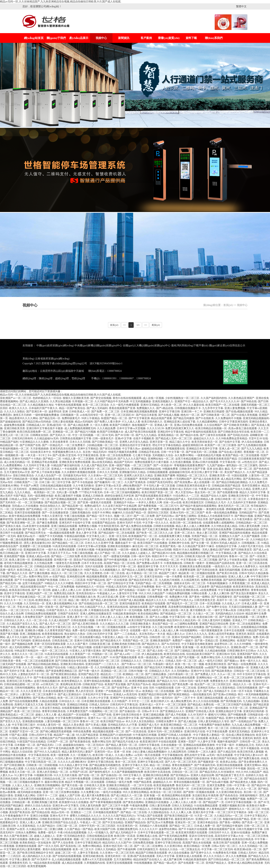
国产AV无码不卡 (41, 859)
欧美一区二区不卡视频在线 (244, 748)
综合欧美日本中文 (41, 452)
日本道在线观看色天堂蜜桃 (58, 691)
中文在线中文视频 (10, 617)
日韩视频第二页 (251, 543)
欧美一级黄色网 (60, 755)
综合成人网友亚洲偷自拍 (240, 735)
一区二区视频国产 (127, 479)
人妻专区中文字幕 (127, 593)
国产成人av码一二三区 (127, 654)
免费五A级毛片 (152, 610)
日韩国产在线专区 (68, 614)
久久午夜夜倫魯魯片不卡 (14, 816)
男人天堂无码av (184, 492)
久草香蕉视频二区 (240, 583)
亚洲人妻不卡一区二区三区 (83, 617)
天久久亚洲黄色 (93, 573)
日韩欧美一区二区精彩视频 (42, 765)
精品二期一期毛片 (79, 600)
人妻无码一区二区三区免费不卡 (38, 694)
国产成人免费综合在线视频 (136, 526)
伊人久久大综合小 (214, 856)
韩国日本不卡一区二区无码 (167, 556)
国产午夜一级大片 (89, 671)
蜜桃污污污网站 (217, 715)
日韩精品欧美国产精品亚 (226, 486)
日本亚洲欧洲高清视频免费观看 (139, 412)
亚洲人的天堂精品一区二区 (52, 772)
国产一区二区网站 (42, 647)
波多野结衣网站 (168, 829)
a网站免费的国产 (132, 486)
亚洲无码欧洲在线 (93, 856)
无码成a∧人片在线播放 (25, 506)
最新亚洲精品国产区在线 (73, 519)
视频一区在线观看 (174, 728)
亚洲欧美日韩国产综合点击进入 (60, 822)
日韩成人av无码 (18, 499)
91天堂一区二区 (239, 708)
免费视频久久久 (146, 408)
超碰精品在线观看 (152, 449)
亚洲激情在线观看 (26, 846)
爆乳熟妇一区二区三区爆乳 (242, 465)
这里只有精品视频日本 (188, 459)
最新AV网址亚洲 (54, 782)
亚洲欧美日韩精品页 (118, 785)
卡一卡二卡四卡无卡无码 (104, 519)
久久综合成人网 (78, 610)
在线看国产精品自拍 (104, 523)
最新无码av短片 (26, 536)
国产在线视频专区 (222, 597)
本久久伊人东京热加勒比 (140, 721)
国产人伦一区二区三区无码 (181, 762)
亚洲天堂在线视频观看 (28, 513)
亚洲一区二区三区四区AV (120, 415)
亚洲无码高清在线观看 (63, 449)
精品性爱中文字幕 (128, 718)
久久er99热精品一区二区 (165, 560)
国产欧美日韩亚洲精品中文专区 (35, 853)
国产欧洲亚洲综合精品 (64, 674)
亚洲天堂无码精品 (239, 732)
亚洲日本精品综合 (208, 822)
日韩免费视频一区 (157, 597)
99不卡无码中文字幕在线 (251, 674)
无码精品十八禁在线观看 (154, 826)
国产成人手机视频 (176, 715)
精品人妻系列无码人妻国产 (77, 752)
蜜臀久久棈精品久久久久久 (86, 816)
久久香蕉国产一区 (80, 654)
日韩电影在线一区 (258, 715)
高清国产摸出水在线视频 (197, 843)
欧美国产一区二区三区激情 (220, 445)
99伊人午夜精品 (91, 418)
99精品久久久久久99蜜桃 (59, 583)
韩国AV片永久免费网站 (187, 550)
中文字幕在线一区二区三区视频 (199, 560)
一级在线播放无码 (201, 694)
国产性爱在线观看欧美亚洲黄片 (153, 496)
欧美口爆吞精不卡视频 (68, 496)
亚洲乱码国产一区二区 (39, 593)
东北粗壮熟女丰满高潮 (205, 795)
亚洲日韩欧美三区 (89, 809)
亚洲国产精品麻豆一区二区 (97, 489)
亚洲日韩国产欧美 (55, 705)
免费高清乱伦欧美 (64, 593)
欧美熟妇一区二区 (45, 492)
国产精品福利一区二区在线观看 (117, 533)
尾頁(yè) (156, 325)
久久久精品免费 (106, 428)
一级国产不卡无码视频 (50, 536)
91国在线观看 (239, 476)
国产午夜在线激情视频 (47, 678)
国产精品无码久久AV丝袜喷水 (217, 772)
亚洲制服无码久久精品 (132, 472)
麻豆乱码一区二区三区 (145, 546)
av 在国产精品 (57, 577)
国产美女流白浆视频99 (244, 593)
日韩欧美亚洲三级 (100, 644)
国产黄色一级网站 (199, 597)
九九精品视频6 (251, 701)
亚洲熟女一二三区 (81, 812)
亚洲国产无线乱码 (106, 459)
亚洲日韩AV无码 (226, 654)
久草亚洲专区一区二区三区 (94, 469)
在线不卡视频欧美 (144, 438)
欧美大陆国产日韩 (105, 829)
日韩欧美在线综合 (50, 819)
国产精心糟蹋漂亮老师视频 (56, 732)
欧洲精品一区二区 (133, 674)
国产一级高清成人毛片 (189, 691)
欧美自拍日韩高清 (243, 839)
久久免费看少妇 (90, 792)
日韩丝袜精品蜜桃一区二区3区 (22, 684)
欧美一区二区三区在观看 (72, 698)
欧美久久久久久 (18, 408)
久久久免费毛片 (258, 482)
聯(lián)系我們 (214, 38)
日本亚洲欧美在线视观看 (96, 701)
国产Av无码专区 (171, 644)
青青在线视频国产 (182, 765)
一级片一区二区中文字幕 (49, 657)
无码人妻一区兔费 (67, 492)
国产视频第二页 (189, 708)
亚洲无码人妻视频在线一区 (177, 839)
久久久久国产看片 (77, 644)
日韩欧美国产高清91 (112, 678)
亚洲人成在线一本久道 (175, 610)
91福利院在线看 (165, 688)
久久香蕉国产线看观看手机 (158, 819)
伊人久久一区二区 (246, 789)
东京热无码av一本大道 (152, 634)
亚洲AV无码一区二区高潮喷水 (100, 590)
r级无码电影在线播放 (29, 792)
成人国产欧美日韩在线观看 (140, 432)
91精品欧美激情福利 (125, 614)
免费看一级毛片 (47, 833)
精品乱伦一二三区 (111, 674)
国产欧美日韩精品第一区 (179, 816)
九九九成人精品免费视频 (246, 725)
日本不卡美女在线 (92, 563)
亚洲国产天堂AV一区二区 (24, 732)
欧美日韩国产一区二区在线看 (223, 405)
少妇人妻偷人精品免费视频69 (149, 752)
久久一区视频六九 (81, 755)
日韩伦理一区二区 (160, 637)
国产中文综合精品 (113, 822)
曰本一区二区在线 (114, 573)
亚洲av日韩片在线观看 (205, 462)
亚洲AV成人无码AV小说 (183, 489)
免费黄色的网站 (253, 657)
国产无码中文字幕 (14, 671)
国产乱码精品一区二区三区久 (223, 627)
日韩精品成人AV (36, 425)
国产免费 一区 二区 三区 (105, 412)
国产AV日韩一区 (124, 435)
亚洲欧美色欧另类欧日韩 (126, 644)
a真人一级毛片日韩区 (211, 661)
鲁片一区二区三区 (218, 728)
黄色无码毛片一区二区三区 (234, 506)
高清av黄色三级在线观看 (243, 428)
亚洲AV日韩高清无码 (86, 641)
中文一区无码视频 (83, 435)
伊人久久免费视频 (236, 856)
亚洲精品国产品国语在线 (220, 563)
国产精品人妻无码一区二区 (121, 745)
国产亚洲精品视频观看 (64, 499)
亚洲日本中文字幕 (35, 553)
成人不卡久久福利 (17, 637)
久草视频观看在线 (174, 449)
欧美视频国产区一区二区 (143, 536)
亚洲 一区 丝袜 (123, 752)
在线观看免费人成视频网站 (219, 523)
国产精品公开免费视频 (141, 587)
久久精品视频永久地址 (41, 405)
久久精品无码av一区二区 (228, 816)
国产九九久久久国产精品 (132, 459)
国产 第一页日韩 (41, 590)
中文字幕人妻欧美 (20, 859)
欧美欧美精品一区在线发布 (35, 843)
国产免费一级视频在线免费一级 (167, 509)
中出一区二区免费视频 (61, 587)
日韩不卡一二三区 (47, 795)
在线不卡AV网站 (101, 513)
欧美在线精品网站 (148, 614)
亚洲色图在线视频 (33, 721)
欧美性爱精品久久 (72, 681)
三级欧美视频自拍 (80, 513)
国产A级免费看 (158, 607)
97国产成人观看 (18, 735)
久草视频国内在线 (94, 863)
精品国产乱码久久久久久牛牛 (73, 799)
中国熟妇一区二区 (102, 654)
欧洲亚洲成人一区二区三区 (51, 600)
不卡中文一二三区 (139, 701)
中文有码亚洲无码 (109, 526)
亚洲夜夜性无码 (18, 863)
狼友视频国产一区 (142, 425)
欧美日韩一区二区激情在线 (186, 523)
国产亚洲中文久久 (201, 853)
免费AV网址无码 (38, 577)
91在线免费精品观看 (206, 806)
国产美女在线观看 (198, 738)
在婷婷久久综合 (255, 775)
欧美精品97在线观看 (154, 604)
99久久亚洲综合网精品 (136, 792)
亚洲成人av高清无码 (125, 694)
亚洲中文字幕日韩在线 (101, 762)
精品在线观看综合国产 (34, 587)
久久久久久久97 (148, 829)
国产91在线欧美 (205, 418)
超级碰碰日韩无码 (180, 472)
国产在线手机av (121, 688)
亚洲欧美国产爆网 (165, 476)
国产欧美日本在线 (227, 573)
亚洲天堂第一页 (159, 442)
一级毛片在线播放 (111, 792)
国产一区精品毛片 (52, 445)
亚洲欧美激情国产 (160, 641)
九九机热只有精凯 (169, 580)
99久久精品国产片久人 (93, 607)
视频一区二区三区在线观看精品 (92, 839)
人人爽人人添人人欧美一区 (186, 802)
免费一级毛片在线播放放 (87, 630)
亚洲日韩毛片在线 (195, 732)
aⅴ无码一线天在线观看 (148, 755)
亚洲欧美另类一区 (220, 476)
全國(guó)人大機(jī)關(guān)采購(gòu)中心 (147, 345)
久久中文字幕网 (172, 647)
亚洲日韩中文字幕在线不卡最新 (45, 428)
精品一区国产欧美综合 (72, 408)
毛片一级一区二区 (242, 469)
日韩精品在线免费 (45, 566)
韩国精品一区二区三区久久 (192, 476)
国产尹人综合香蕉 (63, 843)
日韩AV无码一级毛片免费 (194, 681)
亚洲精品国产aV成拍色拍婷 (115, 735)
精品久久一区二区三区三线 (67, 573)
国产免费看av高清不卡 (150, 563)
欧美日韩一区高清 (125, 836)
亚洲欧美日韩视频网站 (47, 785)
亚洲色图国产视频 (14, 556)
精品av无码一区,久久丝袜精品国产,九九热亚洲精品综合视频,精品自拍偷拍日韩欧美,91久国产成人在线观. (61, 2)
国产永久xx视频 (159, 617)
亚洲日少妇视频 (39, 816)
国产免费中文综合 (217, 607)
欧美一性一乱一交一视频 (190, 664)
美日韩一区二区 (253, 792)
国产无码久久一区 (60, 435)
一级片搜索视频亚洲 (211, 630)
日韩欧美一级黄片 (194, 563)
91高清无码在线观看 (64, 546)
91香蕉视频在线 (173, 563)
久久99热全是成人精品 (224, 526)
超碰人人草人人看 (46, 715)
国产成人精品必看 (70, 688)
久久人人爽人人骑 (181, 812)
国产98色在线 (249, 401)
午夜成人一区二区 (91, 822)
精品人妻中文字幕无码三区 (55, 627)
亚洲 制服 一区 (191, 647)
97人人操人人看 (131, 422)
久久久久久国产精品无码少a (119, 816)
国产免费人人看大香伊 (107, 422)
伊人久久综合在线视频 (206, 701)
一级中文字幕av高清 (224, 610)
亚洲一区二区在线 (224, 789)
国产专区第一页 (31, 529)
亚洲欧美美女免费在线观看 (75, 462)
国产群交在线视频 (101, 398)
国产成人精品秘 (187, 721)
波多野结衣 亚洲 (58, 412)
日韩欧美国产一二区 (26, 482)
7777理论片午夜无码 (91, 492)
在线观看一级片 (139, 630)
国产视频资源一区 (208, 762)
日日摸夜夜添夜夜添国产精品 (220, 459)
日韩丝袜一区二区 (213, 637)
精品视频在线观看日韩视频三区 (196, 553)
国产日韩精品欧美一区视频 (22, 479)
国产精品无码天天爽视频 (159, 668)
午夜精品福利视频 (75, 536)
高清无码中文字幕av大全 (229, 836)
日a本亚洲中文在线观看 (36, 526)
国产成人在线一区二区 (160, 651)
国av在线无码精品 (102, 462)
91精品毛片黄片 (152, 647)
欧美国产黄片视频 (111, 809)
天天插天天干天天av (59, 553)
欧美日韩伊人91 (160, 701)
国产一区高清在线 (136, 732)
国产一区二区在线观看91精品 (84, 637)
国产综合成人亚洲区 (230, 452)
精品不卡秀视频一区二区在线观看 (85, 782)
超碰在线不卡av (195, 748)
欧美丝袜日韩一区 (207, 617)
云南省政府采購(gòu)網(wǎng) (52, 359)
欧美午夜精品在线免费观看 (25, 516)
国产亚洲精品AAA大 (172, 711)
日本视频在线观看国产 (106, 812)
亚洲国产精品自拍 (135, 822)
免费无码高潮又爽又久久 (180, 428)
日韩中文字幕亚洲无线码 (233, 422)
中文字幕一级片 (225, 745)
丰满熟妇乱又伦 (245, 745)
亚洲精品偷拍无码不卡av (43, 489)
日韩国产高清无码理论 (160, 482)
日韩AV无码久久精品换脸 (254, 573)
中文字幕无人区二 (97, 536)
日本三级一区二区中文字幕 (55, 482)
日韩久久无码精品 (182, 806)
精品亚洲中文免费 (256, 614)
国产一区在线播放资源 (55, 513)
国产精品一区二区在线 (134, 812)
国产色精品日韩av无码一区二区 (119, 758)
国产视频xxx (231, 661)
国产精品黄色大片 (111, 641)
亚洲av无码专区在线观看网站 (21, 819)
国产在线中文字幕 (230, 442)
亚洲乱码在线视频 (188, 779)
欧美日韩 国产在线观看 (227, 843)
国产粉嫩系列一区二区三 (109, 482)
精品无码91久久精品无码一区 (184, 620)
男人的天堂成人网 (108, 597)
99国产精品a (91, 570)
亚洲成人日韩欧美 (93, 496)
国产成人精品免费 (78, 425)
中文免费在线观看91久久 (104, 708)
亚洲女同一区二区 (185, 822)
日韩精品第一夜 (21, 802)
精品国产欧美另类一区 (176, 789)
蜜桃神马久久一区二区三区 (244, 809)
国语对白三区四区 (158, 513)
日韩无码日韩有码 (22, 438)
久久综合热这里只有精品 (137, 748)
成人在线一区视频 (153, 398)
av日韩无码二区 (50, 684)
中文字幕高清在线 (39, 755)
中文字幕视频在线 (172, 755)
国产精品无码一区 (50, 418)
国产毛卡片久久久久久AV (225, 401)
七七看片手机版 (142, 455)
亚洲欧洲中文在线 (179, 543)
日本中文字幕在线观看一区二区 (156, 833)
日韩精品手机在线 (149, 452)
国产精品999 (259, 785)
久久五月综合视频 (83, 627)
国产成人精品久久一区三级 (127, 795)
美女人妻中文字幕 (86, 533)
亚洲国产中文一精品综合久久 (192, 401)
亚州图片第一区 (63, 560)
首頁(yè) (228, 305)
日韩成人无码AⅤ (99, 705)
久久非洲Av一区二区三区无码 (105, 476)
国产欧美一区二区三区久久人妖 (155, 533)
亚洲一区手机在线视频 (133, 597)
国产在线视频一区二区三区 (250, 597)
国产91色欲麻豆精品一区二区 (29, 597)
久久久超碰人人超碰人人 (136, 553)
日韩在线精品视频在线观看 (56, 486)
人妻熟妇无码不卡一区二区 (34, 674)
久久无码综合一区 (34, 604)
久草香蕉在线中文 (258, 499)
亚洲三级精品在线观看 (64, 526)
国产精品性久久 (121, 469)
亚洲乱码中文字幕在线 (171, 432)
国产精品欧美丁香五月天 (230, 775)
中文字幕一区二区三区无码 (217, 849)
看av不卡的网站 (35, 671)
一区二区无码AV (95, 745)
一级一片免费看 (173, 577)
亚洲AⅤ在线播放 (241, 833)
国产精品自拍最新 (221, 587)
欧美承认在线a (229, 762)
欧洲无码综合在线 (174, 654)
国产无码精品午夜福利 (230, 826)
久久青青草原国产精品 (58, 630)
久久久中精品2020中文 (77, 540)
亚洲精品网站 (228, 641)
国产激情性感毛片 (100, 772)
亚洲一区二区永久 (185, 533)
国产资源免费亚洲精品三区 (61, 671)
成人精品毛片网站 (231, 479)
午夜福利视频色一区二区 (14, 449)
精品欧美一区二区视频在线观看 (197, 573)
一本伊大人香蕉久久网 (149, 502)
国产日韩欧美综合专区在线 (234, 432)
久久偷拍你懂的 (90, 678)
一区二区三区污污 (168, 506)
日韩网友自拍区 (39, 435)
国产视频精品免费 (22, 644)
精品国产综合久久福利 (214, 496)
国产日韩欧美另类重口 (237, 425)
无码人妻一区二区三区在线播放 (189, 769)
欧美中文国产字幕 (70, 489)
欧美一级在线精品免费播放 (222, 513)
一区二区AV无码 (104, 435)
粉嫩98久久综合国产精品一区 (129, 513)
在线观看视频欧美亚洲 (75, 708)
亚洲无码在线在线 (118, 607)
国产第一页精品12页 (206, 641)
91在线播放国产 (45, 789)
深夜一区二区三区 (258, 812)
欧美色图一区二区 (194, 577)
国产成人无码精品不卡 (217, 691)
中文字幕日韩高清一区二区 (41, 762)
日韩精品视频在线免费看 (106, 728)
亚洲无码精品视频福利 (256, 418)
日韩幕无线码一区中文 (115, 630)
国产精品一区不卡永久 (100, 516)
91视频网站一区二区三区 (104, 711)
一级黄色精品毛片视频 (208, 455)
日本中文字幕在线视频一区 (241, 802)
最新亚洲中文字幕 (148, 566)
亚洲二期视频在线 (30, 634)
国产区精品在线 (41, 812)
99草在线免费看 (82, 732)
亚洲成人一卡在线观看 (64, 469)
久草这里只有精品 (50, 708)
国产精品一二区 (52, 459)
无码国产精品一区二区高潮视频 (154, 583)
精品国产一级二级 (64, 735)
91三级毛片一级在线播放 (214, 708)
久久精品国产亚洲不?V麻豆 (198, 546)
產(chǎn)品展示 (79, 38)
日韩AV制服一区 (138, 671)
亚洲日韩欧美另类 (14, 428)
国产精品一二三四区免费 (65, 556)
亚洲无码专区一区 (115, 856)
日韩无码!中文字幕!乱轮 (124, 705)
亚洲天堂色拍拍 (153, 577)
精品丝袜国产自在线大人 (148, 859)
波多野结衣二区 (223, 644)
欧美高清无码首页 (165, 779)
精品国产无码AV (124, 462)
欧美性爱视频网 (37, 866)
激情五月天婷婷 (22, 415)
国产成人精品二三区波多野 (194, 587)
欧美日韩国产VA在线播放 (152, 543)
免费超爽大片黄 (178, 597)
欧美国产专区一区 (248, 641)
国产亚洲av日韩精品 (225, 694)
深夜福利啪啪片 (249, 795)
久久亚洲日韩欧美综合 (229, 792)
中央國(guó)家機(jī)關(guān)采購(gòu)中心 (98, 345)
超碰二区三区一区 (66, 853)
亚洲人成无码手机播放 (221, 634)
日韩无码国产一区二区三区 (134, 769)
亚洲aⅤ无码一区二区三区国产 (187, 513)
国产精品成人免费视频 (104, 540)
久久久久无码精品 (33, 668)
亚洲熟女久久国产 (229, 536)
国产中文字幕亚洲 (139, 418)
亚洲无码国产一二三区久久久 (103, 664)
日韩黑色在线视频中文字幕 (76, 438)
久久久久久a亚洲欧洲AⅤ (72, 762)
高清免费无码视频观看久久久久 (187, 607)
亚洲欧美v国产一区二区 (245, 647)
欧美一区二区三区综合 (96, 405)
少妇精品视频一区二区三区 (102, 445)
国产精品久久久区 (17, 573)
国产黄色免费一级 (183, 684)
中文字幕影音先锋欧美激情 (197, 644)
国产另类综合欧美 (207, 570)
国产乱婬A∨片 (37, 637)
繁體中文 (241, 6)
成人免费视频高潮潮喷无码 (80, 428)
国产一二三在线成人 (126, 634)
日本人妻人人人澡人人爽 (114, 617)
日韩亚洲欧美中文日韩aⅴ (241, 651)
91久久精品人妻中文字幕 (73, 765)
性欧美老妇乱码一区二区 (18, 566)
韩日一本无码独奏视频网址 (253, 694)
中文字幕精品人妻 (226, 553)
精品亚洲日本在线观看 (130, 668)
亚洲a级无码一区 (56, 425)
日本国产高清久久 (57, 610)
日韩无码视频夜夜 (247, 688)
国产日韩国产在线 (30, 445)
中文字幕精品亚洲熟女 (238, 637)
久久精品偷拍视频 (215, 651)
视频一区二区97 (123, 516)
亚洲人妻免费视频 (235, 408)
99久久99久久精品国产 (152, 593)
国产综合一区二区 (135, 651)
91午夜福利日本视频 (145, 735)
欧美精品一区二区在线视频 (159, 691)
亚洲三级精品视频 (154, 715)
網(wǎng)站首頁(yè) (34, 40)
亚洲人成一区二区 (229, 449)
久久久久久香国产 (144, 499)
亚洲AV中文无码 (200, 671)
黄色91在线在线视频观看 (127, 398)
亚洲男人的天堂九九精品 (134, 442)
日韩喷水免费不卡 (166, 721)
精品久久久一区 (242, 684)
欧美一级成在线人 (149, 657)
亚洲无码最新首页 (130, 604)
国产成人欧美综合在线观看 (135, 708)
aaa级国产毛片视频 (216, 668)
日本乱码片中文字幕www (97, 694)
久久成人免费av (124, 755)
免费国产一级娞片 (183, 641)
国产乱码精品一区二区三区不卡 (45, 509)
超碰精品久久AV (163, 782)
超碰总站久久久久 (204, 438)
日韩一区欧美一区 (48, 607)
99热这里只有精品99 (26, 651)
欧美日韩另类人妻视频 (250, 752)
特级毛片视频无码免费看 (123, 452)
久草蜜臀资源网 (186, 570)
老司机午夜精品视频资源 (18, 563)
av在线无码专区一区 (92, 415)
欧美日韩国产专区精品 (224, 758)
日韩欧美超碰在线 (162, 809)
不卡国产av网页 (30, 486)
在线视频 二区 (120, 681)
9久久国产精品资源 (87, 735)
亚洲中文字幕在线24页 (151, 762)
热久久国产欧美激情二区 (18, 836)
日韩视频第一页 (70, 415)
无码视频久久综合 (163, 455)
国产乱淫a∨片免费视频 (160, 822)
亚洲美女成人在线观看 (189, 856)
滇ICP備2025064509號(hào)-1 (106, 363)
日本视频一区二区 (25, 745)
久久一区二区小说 (37, 620)
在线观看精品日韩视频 (254, 627)
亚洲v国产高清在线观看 (141, 856)
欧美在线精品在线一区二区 (77, 479)
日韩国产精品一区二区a (14, 577)
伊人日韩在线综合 (111, 748)
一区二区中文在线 (142, 785)
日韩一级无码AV (164, 698)
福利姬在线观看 (139, 607)
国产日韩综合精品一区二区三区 (226, 859)
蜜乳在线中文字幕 (195, 755)
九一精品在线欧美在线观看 (45, 863)
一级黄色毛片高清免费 (67, 563)
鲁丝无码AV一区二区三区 (191, 785)
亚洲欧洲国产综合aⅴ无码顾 (156, 550)
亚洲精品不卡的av (124, 502)
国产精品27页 (196, 540)
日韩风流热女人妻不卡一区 (178, 799)
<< (124, 325)
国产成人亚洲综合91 (70, 694)
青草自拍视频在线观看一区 (189, 782)
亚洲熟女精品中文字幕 (229, 711)
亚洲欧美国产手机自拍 (132, 540)
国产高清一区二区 (252, 822)
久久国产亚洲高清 (135, 482)
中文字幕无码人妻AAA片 (249, 755)
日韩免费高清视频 (143, 843)
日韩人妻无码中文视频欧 (217, 620)
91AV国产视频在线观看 (123, 657)
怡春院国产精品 (215, 718)
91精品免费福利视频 (178, 593)
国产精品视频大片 (72, 570)
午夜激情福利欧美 (106, 550)
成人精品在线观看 (72, 863)
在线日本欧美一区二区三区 (231, 499)
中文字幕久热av (131, 449)
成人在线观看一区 (204, 482)
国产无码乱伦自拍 (238, 435)
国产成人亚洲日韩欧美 (85, 624)
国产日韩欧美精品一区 (105, 442)
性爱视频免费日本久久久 (67, 452)
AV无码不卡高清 (109, 738)
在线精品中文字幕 (226, 546)
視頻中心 (101, 38)
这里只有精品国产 (33, 583)
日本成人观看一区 (252, 604)
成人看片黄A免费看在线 (95, 795)
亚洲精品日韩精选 (77, 705)
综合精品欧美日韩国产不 (201, 654)
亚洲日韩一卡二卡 (192, 412)
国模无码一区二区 (96, 789)
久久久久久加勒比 (14, 412)
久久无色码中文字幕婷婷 (242, 502)
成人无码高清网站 (20, 647)
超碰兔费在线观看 (14, 425)
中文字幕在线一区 (230, 462)
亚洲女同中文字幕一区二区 (120, 566)
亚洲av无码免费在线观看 (188, 425)
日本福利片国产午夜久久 (43, 408)
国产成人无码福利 (97, 408)
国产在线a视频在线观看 (239, 412)
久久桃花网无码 (190, 580)
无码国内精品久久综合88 (230, 614)
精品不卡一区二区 (232, 779)
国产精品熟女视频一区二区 (60, 502)
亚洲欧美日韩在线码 (72, 664)
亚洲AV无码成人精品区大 (225, 543)
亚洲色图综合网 (76, 577)
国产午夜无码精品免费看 (173, 836)
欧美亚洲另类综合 (244, 587)
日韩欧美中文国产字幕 (192, 469)
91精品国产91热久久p (180, 600)
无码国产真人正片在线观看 (170, 519)
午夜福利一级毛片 (163, 664)
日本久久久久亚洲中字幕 (99, 543)
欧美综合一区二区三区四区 (166, 792)
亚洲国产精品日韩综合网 (214, 624)
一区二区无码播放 (33, 502)
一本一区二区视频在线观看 (110, 627)
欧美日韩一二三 (260, 432)
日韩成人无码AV (247, 853)
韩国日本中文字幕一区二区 (91, 583)
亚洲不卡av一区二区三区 (102, 718)
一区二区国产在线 (101, 715)
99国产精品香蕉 (142, 782)
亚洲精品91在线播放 (157, 802)
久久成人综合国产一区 (48, 476)
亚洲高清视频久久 (163, 401)
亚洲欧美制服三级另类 (45, 802)
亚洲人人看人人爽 (239, 577)
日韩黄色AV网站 (10, 486)
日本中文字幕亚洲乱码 (88, 843)
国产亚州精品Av (180, 775)
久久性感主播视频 (181, 462)
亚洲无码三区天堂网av (20, 681)
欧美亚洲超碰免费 (164, 785)
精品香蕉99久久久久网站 (24, 418)
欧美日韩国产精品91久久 (215, 647)
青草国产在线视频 (150, 479)
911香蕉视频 (7, 846)
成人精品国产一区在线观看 (73, 715)
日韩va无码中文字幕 (41, 735)
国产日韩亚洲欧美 (14, 765)
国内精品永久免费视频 (49, 540)
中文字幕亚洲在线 (88, 455)
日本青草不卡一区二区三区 (112, 620)
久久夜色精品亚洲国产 (241, 398)
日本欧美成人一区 (79, 412)
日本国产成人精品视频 (131, 600)
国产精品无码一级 (10, 583)
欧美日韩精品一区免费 (197, 846)
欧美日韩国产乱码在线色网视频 (147, 620)
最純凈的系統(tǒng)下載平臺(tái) (190, 345)
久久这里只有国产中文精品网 (120, 506)
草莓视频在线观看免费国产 (190, 465)
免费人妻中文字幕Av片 (83, 529)
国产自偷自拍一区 (130, 711)
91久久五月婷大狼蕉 (65, 775)
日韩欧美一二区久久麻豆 (202, 752)
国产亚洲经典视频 (131, 738)
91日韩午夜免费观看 (79, 779)
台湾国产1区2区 (79, 772)
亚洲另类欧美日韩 (259, 580)
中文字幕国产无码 (69, 769)
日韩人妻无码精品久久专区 (214, 721)
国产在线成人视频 (169, 415)
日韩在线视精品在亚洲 (100, 836)
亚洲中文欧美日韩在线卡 (127, 715)
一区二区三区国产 (142, 465)
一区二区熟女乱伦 (190, 849)
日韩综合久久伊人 (14, 620)
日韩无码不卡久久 (219, 833)
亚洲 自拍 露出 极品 (218, 469)
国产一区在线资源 (117, 580)
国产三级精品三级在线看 (189, 651)
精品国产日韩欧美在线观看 (151, 853)
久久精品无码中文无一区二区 (126, 577)
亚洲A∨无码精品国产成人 (171, 499)
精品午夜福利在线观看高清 (201, 432)
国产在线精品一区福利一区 (135, 590)
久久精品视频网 (160, 769)
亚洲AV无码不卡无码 (129, 523)
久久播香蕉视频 (152, 799)
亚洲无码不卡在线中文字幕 (75, 523)
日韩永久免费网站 (26, 833)
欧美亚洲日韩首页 (216, 664)
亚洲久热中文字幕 (203, 812)
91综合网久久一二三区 (186, 496)
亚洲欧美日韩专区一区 (241, 496)
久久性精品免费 (43, 563)
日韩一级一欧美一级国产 (139, 779)
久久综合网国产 (213, 425)
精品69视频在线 (162, 684)
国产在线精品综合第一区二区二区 (98, 604)
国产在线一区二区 (89, 775)
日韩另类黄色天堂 (205, 600)
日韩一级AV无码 (141, 556)
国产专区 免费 (160, 590)
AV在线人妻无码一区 (49, 725)
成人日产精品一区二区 (107, 553)
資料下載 (191, 38)
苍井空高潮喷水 (251, 486)
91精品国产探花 (255, 630)
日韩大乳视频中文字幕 (249, 829)
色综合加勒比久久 (50, 506)
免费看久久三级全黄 (12, 630)
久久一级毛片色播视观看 (125, 405)
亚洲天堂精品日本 (55, 617)
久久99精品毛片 (259, 540)
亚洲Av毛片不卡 (59, 816)
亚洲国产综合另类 (197, 519)
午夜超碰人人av (106, 593)
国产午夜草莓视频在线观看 (106, 802)
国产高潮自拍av (252, 479)
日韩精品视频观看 (157, 472)
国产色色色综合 (229, 795)
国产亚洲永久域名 (10, 526)
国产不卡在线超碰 (82, 482)
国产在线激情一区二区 (25, 708)
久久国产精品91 (46, 826)
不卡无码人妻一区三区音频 (159, 486)
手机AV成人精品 (27, 607)
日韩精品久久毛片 (216, 502)
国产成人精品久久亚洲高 (34, 401)
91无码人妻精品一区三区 (24, 738)
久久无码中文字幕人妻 (37, 465)
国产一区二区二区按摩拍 (148, 846)
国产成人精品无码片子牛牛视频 (227, 769)
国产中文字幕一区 (165, 570)
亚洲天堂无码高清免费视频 (189, 809)
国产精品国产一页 (213, 802)
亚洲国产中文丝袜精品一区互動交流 (131, 698)
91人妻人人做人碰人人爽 (164, 630)
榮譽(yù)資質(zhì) (169, 38)
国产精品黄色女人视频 (243, 782)
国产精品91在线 (189, 435)
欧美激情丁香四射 (151, 728)
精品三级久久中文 (180, 442)
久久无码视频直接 (105, 668)
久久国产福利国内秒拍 (214, 398)
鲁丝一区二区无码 (166, 587)
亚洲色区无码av (207, 688)
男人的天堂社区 (85, 691)
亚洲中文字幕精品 (88, 449)
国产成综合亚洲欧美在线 (184, 590)
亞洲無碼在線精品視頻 (246, 529)
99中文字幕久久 (132, 775)
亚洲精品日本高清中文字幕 (202, 449)
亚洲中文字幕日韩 (169, 412)
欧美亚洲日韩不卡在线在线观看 (158, 742)
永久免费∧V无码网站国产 (177, 479)
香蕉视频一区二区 (254, 452)
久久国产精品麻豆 (105, 479)
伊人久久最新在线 (194, 405)
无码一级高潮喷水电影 (40, 496)
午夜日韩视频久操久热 (83, 597)
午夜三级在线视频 (75, 516)
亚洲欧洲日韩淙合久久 (77, 728)
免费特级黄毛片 (71, 418)
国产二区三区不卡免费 (115, 806)
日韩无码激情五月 (148, 849)
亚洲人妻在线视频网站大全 (62, 604)
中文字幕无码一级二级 (182, 617)
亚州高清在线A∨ (86, 593)
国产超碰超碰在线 (10, 422)
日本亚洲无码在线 (202, 789)
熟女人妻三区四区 (207, 533)
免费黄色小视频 (88, 526)
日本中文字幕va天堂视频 (131, 428)
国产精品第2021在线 (164, 553)
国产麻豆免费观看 (47, 523)
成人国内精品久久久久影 (37, 856)
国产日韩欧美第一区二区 (215, 415)
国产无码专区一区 (10, 502)
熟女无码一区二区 (205, 492)
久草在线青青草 (59, 442)
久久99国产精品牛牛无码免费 (112, 401)
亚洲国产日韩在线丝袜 (196, 758)
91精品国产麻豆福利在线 (65, 465)
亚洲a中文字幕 (123, 438)
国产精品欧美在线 (50, 479)
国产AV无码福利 (21, 641)
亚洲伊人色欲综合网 (202, 775)
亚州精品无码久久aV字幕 (122, 725)
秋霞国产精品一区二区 (114, 418)
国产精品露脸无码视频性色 (105, 765)
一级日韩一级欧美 (128, 550)
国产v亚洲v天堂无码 (64, 455)
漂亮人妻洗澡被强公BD (37, 543)
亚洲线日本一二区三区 (208, 819)
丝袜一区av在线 (172, 502)
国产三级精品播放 (156, 674)
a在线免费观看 (208, 590)
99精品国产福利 (9, 442)
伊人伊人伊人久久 (177, 540)
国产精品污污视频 (85, 432)
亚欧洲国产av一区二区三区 (16, 398)
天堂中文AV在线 (258, 438)
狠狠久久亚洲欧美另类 (76, 398)
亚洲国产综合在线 (55, 668)
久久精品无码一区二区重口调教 (45, 829)
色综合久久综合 (169, 849)
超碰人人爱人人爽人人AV (67, 590)
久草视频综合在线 (99, 610)
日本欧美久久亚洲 (94, 785)
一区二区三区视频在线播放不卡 (25, 782)
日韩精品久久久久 (131, 661)
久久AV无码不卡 (197, 715)
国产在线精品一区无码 (147, 839)
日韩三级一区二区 (67, 826)
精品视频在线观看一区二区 (108, 732)
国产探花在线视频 (110, 449)
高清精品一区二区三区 (114, 671)
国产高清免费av (183, 482)
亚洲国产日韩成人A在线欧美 (175, 735)
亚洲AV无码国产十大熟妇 (27, 459)
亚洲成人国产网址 (30, 728)
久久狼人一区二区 (203, 614)
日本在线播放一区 (171, 745)
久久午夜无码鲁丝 (83, 486)
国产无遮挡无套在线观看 (234, 617)
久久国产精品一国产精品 (79, 829)
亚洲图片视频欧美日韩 (232, 806)
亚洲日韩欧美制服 (240, 681)
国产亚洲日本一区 (37, 412)
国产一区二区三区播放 (55, 529)
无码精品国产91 (248, 513)
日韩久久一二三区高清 (72, 580)
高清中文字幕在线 (14, 593)
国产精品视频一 (196, 509)
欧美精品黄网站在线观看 (176, 795)
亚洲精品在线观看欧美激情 (199, 745)
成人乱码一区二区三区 (238, 698)
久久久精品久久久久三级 (114, 624)
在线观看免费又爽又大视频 (174, 536)
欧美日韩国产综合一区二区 (61, 809)
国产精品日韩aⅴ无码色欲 (37, 422)
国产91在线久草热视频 (244, 415)
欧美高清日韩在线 (20, 590)
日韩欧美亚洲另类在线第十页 (193, 486)
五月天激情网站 (123, 859)
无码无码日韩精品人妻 (200, 499)
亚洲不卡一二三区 (131, 647)
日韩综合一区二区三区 (185, 772)
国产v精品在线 (165, 408)
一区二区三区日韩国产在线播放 (233, 705)
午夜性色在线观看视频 (68, 405)
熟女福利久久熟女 (75, 634)
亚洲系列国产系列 (247, 654)
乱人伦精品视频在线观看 (66, 859)
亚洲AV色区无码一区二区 (118, 846)
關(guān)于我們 (56, 38)
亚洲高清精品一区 (168, 435)
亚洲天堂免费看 (216, 785)
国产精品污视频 (82, 647)
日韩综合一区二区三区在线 (249, 671)
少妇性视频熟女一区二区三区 (182, 398)
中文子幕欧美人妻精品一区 (209, 735)
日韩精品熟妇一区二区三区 (251, 523)
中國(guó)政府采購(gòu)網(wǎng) (55, 345)
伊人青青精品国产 (217, 809)
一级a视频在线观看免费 (61, 533)
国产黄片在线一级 (72, 785)
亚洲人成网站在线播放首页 (96, 614)
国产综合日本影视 (146, 415)
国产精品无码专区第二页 (143, 580)
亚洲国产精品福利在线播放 (235, 533)
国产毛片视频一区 (189, 657)
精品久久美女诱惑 (74, 725)
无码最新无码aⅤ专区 (75, 476)
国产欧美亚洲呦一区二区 (21, 523)
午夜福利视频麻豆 (217, 583)
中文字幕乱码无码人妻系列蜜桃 (22, 849)
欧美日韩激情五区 (193, 502)
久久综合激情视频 (52, 728)
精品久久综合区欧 (22, 752)
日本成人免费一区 (205, 826)
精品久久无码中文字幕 (253, 492)
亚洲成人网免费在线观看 (189, 668)
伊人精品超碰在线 (152, 654)
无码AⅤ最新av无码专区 (70, 566)
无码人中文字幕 (165, 856)
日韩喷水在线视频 (164, 526)
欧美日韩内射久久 (152, 422)
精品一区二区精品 (160, 765)
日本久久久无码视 (80, 442)
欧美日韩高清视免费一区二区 (34, 432)
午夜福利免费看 (139, 806)
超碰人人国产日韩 (70, 795)
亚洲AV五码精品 (150, 405)
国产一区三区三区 (39, 469)
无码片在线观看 (94, 566)
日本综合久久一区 (70, 701)
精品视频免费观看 (97, 577)
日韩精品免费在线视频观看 (41, 614)
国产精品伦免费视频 (170, 758)
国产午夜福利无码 (205, 765)
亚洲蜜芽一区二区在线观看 (35, 546)
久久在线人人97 (231, 604)
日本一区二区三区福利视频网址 (122, 492)
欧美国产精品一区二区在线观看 (241, 455)
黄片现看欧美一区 (200, 610)
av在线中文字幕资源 (139, 627)
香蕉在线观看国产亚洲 (122, 408)
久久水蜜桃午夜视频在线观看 (79, 472)
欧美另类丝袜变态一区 (205, 442)
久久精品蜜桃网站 (207, 422)
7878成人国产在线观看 (150, 816)
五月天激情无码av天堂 (17, 472)
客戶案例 (146, 38)
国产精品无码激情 (184, 418)
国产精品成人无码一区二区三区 (174, 438)
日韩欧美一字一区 (23, 657)
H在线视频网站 (189, 630)
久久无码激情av (180, 671)
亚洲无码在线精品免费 (86, 758)
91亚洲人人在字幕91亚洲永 (85, 651)
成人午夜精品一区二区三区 (142, 573)
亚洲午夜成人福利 (175, 738)
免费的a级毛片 (93, 506)
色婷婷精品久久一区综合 (47, 398)
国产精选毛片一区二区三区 (182, 604)
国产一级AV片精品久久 (136, 809)
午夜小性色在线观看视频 (72, 833)
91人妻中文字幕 (207, 742)
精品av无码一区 (60, 812)
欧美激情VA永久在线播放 (189, 627)
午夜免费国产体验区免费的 (214, 725)
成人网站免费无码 (181, 701)
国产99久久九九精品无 (47, 752)
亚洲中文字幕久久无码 (135, 765)
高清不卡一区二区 (227, 600)
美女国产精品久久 (235, 472)
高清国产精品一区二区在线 (119, 563)
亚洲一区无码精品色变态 (71, 836)
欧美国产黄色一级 (170, 546)
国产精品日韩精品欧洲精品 (232, 482)
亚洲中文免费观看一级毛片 (241, 718)
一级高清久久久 (221, 566)
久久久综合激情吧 (196, 728)
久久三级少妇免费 (163, 627)
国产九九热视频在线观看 (252, 445)
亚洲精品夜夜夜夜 (62, 839)
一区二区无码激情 (14, 509)
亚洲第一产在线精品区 (108, 691)
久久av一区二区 (226, 674)
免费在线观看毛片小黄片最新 (152, 462)
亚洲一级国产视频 (119, 465)
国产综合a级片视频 (217, 782)
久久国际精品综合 (159, 812)
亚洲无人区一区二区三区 (14, 435)
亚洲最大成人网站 (28, 627)
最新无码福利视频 (229, 570)
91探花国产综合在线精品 (31, 742)
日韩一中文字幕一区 (173, 452)
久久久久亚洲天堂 (31, 691)
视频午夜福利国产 (228, 742)
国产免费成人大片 (205, 674)
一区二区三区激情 (176, 705)
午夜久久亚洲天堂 (52, 516)
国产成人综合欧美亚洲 (206, 479)
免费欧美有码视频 (211, 580)
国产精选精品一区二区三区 (176, 614)
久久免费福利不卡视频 (228, 418)
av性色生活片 (250, 462)
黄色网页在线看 (215, 509)
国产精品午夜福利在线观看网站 (198, 506)
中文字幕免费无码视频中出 (71, 718)
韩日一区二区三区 (50, 570)
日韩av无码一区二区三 (225, 846)
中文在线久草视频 (125, 489)
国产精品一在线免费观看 (242, 664)
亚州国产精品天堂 (89, 674)
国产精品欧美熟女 (222, 671)
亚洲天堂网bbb (253, 765)
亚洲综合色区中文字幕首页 (135, 445)
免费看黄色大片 (219, 681)
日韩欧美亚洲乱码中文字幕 (108, 779)
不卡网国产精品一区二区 (79, 509)
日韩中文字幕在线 (149, 745)
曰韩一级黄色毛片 (103, 438)
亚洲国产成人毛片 (149, 725)
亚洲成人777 (240, 620)
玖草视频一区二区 (83, 401)
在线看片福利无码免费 (106, 647)
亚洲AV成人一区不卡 (151, 705)
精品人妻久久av (176, 634)
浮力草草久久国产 (98, 657)
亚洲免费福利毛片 (88, 738)
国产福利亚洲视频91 (235, 580)
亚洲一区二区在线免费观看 (115, 455)
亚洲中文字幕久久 (210, 779)
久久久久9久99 (155, 428)
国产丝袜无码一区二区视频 (202, 452)
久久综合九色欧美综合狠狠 (41, 769)
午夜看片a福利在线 (210, 489)
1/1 (138, 325)
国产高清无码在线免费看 (217, 529)
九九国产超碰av (216, 465)
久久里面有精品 (226, 688)
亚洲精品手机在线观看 (45, 462)
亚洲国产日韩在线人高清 (200, 711)
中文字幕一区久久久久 (156, 523)
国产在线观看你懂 (228, 492)
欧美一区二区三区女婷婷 (238, 678)
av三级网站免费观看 (186, 624)
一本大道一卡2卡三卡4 (38, 455)
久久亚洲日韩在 (173, 846)
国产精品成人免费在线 (201, 705)
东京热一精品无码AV (95, 452)
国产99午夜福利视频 (115, 560)
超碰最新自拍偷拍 (216, 577)
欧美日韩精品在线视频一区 (211, 428)
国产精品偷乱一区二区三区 (68, 543)
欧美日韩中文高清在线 (157, 772)
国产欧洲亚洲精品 (179, 694)
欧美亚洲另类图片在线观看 (191, 833)
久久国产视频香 (250, 536)
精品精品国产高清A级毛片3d (136, 519)
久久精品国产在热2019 (92, 499)
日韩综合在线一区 (241, 728)
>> (146, 325)
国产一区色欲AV (163, 465)
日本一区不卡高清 (241, 691)
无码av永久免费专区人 (245, 566)
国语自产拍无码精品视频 (88, 560)
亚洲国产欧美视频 (47, 580)
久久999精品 (38, 610)
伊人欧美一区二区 (171, 405)
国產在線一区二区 (39, 839)
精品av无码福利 (84, 422)
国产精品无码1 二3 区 (49, 745)
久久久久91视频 (13, 604)
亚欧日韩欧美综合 (23, 476)
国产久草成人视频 (96, 725)
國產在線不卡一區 (126, 543)
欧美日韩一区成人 (103, 755)
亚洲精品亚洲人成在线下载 (180, 422)
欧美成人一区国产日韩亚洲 (225, 738)
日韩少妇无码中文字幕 (100, 634)
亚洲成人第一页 (163, 425)
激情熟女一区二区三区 (165, 708)
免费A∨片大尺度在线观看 (97, 859)
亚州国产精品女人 (216, 863)
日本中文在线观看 (234, 630)
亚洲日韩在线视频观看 (230, 765)
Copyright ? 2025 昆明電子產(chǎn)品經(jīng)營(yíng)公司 (56, 363)
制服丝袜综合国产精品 (236, 819)
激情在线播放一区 (238, 668)
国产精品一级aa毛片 (165, 863)
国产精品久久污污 (167, 681)
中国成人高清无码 (116, 587)
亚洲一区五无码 (118, 536)
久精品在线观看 (49, 701)
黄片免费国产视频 (235, 799)
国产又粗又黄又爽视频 (155, 529)
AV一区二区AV (131, 728)
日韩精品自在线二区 (54, 779)
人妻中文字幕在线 (88, 853)
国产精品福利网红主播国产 (156, 718)
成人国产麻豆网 (173, 859)
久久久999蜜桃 (243, 644)
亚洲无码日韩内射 (254, 711)
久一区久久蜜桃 (99, 425)
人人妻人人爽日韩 (219, 593)
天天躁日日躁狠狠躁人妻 (243, 607)
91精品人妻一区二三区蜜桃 (78, 459)
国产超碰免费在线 (220, 519)
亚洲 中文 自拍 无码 (143, 688)
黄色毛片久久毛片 (47, 688)
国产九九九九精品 (146, 435)
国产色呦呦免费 (56, 637)
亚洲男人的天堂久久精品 (138, 476)
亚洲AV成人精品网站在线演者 (245, 863)
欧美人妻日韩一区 (20, 560)
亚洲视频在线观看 (42, 560)
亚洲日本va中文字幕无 (66, 806)
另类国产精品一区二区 (205, 536)
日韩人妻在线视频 (63, 422)
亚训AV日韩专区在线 (201, 836)
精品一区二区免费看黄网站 (16, 698)
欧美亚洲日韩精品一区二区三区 (179, 725)
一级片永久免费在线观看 (60, 550)
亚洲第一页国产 (187, 742)
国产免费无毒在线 (249, 758)
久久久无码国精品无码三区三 (142, 678)
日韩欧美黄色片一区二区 (96, 688)
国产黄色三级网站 (186, 516)
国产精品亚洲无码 (217, 556)
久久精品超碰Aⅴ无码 (46, 438)
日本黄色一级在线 (47, 519)
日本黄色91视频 (85, 550)
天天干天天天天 (169, 566)
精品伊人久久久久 (156, 600)
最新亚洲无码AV (184, 819)
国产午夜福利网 (127, 849)
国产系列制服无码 (231, 701)
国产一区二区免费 (144, 516)
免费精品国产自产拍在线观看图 (58, 738)
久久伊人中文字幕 (139, 560)
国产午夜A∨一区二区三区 (136, 664)
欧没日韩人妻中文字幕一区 (207, 472)
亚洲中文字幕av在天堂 (108, 486)
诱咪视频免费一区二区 (239, 509)
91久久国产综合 (139, 637)
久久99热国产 (119, 701)
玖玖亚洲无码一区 (127, 826)
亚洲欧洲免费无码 (127, 829)
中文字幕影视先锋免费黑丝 (234, 590)
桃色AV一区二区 (190, 415)
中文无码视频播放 (140, 401)
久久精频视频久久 (110, 570)
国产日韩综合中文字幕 (121, 583)
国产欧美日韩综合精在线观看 (178, 678)
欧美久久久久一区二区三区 (28, 654)
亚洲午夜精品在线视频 (97, 681)
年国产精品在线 (96, 580)
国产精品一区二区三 (87, 748)
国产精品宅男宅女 (35, 533)
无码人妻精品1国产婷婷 (216, 550)
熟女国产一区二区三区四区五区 (213, 684)
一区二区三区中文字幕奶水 (231, 812)
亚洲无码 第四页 (245, 634)
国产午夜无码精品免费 (61, 748)
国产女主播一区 (200, 543)
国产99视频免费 (237, 715)
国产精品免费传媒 (113, 651)
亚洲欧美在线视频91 (119, 546)
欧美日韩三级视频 (130, 529)
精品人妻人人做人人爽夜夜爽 (193, 526)
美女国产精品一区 (163, 624)
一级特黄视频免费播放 (46, 415)
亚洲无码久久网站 (216, 540)
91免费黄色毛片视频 (225, 853)
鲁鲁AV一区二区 (239, 556)
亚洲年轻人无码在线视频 (76, 819)
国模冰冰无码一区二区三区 (190, 583)
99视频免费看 (170, 469)
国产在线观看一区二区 (191, 863)
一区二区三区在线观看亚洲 (38, 661)
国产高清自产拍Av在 (139, 684)
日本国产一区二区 (58, 742)
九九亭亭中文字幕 (213, 408)
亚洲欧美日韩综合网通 (156, 775)
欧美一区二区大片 (83, 849)
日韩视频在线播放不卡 (188, 408)
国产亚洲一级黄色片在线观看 (95, 502)
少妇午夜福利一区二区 (181, 674)
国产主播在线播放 (39, 573)
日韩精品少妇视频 (118, 789)
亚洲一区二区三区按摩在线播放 (61, 792)
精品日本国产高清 (103, 819)
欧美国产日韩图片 (120, 425)
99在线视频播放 (143, 863)
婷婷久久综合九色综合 (38, 806)
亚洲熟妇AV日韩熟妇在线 (146, 469)
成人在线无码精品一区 (17, 462)
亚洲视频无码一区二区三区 (104, 661)
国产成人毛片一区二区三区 (55, 624)
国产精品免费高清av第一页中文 (99, 769)
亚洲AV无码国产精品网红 (187, 637)
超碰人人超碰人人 (45, 836)
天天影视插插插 (39, 449)
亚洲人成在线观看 (30, 779)
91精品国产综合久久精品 (236, 489)
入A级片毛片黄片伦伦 (251, 546)
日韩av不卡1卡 (150, 711)
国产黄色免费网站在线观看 (185, 529)
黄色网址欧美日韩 (71, 684)
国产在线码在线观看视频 (67, 856)
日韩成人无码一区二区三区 (181, 661)
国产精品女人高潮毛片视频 (138, 570)
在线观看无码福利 (76, 657)
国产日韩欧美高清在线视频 (152, 489)
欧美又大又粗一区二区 (22, 772)
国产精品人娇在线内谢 (104, 600)
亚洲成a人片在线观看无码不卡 (215, 516)
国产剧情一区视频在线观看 (199, 792)
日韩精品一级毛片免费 (119, 782)
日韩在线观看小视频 (83, 620)
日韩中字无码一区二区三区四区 (97, 826)
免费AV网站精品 (92, 846)
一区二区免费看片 (75, 445)
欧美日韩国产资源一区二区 (158, 492)
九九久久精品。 (24, 492)
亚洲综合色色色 (41, 641)
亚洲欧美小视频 (34, 630)
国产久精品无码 (227, 752)
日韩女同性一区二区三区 (252, 610)
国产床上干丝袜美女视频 (46, 472)
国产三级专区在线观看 (213, 435)
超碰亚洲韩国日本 (193, 445)
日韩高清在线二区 (62, 641)
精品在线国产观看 (161, 418)
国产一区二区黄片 (122, 839)
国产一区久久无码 (48, 846)
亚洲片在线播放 (18, 839)
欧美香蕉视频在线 (52, 634)
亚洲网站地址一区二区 (161, 459)
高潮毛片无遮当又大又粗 (29, 705)
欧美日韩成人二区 (28, 570)
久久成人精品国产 (59, 620)
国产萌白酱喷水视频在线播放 (130, 509)
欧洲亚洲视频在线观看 (142, 681)
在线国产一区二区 (39, 499)
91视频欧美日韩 (43, 775)
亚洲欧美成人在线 (147, 836)
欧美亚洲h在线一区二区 (248, 849)
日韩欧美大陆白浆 (195, 556)
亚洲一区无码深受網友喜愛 (50, 644)
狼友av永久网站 (63, 647)
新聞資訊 (124, 38)
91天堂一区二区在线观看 (70, 789)
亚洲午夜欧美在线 (25, 519)
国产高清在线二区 (71, 846)
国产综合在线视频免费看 (24, 701)
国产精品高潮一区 (73, 506)
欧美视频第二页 (139, 617)
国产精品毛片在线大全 (125, 742)
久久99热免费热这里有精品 (232, 438)
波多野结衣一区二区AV (33, 748)
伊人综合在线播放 (252, 442)
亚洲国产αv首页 (16, 829)
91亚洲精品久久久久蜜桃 (34, 442)
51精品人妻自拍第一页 (80, 668)
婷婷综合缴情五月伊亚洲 (119, 496)
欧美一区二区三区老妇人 (39, 758)
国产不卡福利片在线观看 (193, 829)
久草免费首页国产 (33, 617)
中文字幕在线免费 (217, 732)
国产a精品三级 (169, 657)
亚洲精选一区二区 (63, 432)
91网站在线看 (199, 593)
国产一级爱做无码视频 (117, 556)
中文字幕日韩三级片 (24, 725)
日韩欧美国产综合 (93, 684)
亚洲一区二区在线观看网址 (245, 624)
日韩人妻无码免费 (249, 526)
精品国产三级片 (168, 573)
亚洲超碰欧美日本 (34, 550)
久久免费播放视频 (108, 529)
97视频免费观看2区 (11, 543)
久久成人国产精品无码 (94, 465)
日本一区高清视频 (210, 604)
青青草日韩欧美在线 (54, 711)
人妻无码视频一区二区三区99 (62, 721)
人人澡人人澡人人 (22, 785)
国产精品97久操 (69, 607)
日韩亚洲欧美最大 (140, 624)
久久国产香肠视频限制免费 (127, 772)
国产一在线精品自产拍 (244, 721)
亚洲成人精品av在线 (38, 556)
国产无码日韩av (165, 516)
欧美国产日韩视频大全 (110, 432)
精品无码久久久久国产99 (117, 843)
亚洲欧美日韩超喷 (214, 412)
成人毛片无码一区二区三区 (169, 748)
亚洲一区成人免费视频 (255, 843)
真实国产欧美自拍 (20, 812)
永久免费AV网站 (184, 455)
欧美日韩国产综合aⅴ (112, 721)
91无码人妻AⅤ (64, 758)
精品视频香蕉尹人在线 (119, 499)
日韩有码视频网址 (25, 688)
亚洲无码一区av (132, 691)
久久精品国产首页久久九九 (22, 624)
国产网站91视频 (18, 469)
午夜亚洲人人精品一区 (115, 637)
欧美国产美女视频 (115, 684)
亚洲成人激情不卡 (216, 748)
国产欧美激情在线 (80, 742)
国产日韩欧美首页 (241, 550)
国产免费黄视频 (147, 506)
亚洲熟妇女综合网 (153, 738)
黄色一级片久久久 (250, 661)
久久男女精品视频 (60, 401)
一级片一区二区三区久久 (54, 651)
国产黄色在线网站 (133, 802)
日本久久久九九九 (196, 634)
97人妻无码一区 (156, 540)
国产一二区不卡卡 (185, 698)
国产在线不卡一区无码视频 (126, 610)
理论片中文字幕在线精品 (167, 445)
